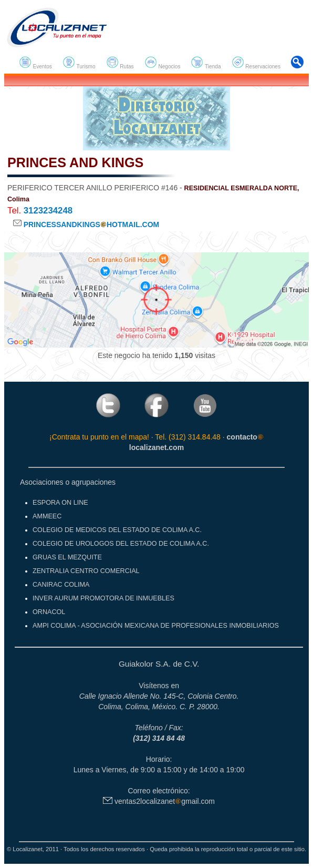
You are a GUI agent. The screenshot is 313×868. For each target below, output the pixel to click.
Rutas (120, 63)
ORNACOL (49, 612)
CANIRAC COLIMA (61, 585)
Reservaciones (256, 63)
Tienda (206, 63)
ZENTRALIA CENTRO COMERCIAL (86, 571)
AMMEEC (47, 516)
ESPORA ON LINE (60, 503)
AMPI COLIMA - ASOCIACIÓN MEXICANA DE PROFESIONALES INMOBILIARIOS (156, 626)
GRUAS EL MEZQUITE (67, 557)
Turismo (79, 63)
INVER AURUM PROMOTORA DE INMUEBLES (103, 598)
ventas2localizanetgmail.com (159, 801)
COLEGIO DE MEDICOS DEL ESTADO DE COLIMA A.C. (117, 530)
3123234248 (48, 211)
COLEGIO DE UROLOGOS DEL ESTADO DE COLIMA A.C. (121, 544)
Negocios (163, 63)
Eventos (35, 63)
